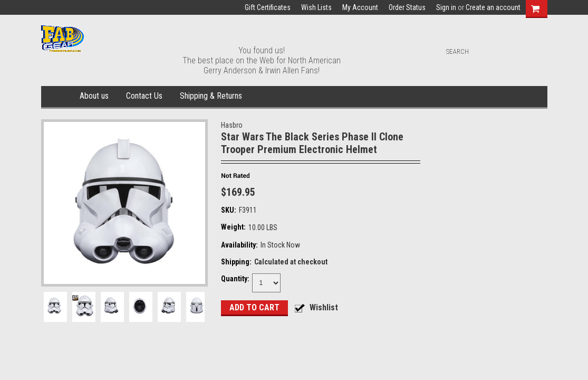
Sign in (446, 7)
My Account (360, 7)
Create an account (493, 7)
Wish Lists (316, 7)
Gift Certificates (268, 7)
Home (58, 97)
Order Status (407, 7)
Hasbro (232, 125)
